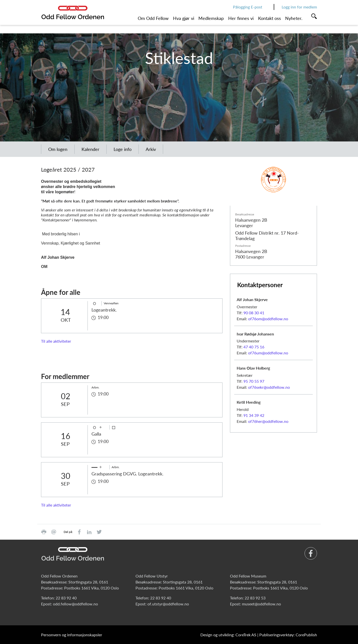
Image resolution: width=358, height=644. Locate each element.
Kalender (90, 149)
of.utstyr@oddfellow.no (168, 604)
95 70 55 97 (254, 381)
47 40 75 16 (254, 347)
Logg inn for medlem (299, 7)
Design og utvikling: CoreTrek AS (228, 635)
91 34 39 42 (254, 415)
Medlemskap (211, 18)
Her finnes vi (241, 18)
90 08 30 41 (254, 313)
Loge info (123, 149)
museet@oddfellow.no (261, 604)
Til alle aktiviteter (56, 341)
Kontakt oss (269, 18)
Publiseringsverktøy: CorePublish (288, 635)
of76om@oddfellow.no (268, 319)
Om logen (58, 149)
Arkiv (151, 149)
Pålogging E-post (248, 7)
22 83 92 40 (66, 598)
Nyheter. (294, 18)
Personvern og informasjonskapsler (72, 635)
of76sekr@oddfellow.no (269, 387)
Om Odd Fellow (153, 18)
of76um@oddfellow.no (268, 353)
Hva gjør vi (184, 18)
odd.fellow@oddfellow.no (75, 604)
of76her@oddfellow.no (268, 421)
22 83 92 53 (255, 598)
